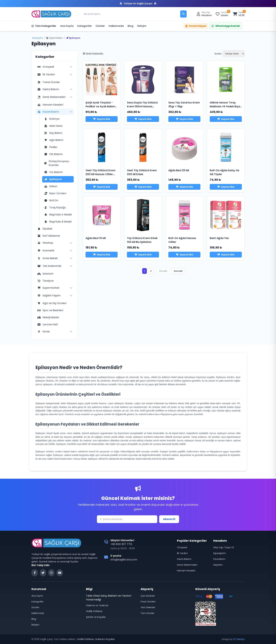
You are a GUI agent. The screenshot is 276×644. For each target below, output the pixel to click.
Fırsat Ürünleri (148, 602)
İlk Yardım (182, 553)
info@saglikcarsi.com (124, 560)
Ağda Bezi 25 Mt (179, 170)
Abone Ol (169, 519)
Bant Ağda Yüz (219, 238)
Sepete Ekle (102, 119)
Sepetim (218, 565)
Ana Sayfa (67, 26)
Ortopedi (182, 547)
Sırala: (218, 54)
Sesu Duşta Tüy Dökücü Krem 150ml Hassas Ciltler (142, 106)
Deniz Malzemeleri (187, 565)
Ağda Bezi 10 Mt (96, 238)
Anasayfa (37, 38)
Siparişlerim (220, 553)
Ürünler (100, 26)
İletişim (142, 26)
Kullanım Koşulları (105, 639)
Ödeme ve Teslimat (97, 605)
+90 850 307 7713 (121, 544)
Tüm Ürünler (147, 613)
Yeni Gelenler (148, 607)
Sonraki (178, 271)
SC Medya (239, 639)
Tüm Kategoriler (44, 26)
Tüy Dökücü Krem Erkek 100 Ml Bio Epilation (142, 240)
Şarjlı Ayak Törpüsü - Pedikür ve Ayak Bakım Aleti (100, 106)
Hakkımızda (116, 26)
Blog (130, 26)
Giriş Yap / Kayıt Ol (224, 547)
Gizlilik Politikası (94, 611)
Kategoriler (85, 26)
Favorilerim (219, 559)
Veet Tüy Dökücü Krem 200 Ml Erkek (142, 172)
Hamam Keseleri (186, 571)
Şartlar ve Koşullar (96, 617)
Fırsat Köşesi (196, 26)
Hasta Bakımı (184, 559)
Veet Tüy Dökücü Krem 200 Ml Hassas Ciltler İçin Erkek (100, 174)
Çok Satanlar (148, 596)
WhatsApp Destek (226, 26)
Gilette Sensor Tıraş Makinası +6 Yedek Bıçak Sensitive (226, 106)
